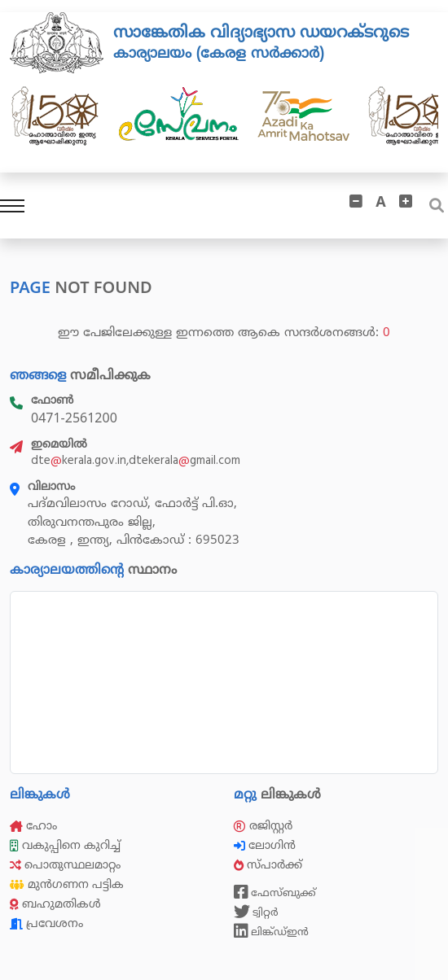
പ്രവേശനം (46, 923)
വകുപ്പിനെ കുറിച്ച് (67, 845)
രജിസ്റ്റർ (263, 826)
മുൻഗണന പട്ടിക (67, 884)
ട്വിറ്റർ (256, 912)
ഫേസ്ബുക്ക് (275, 892)
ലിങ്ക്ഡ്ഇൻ (271, 931)
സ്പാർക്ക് (270, 865)
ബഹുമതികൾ (55, 904)
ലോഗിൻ (266, 845)
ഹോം (33, 826)
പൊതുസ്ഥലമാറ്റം (65, 865)
